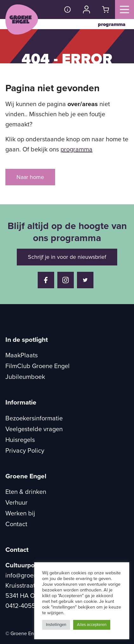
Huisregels (20, 440)
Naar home (30, 177)
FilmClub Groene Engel (38, 366)
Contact (16, 524)
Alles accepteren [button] (92, 625)
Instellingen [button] (56, 625)
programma (112, 24)
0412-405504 (24, 606)
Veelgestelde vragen (34, 429)
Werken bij (20, 513)
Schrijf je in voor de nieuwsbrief (67, 257)
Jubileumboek (25, 377)
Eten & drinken (26, 492)
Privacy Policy (25, 451)
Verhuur (16, 503)
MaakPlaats (22, 355)
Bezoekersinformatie (34, 418)
